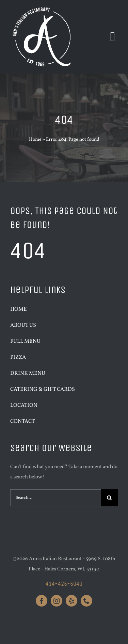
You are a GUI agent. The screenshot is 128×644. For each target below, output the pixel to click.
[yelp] (71, 601)
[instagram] (57, 601)
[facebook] (42, 601)
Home (35, 140)
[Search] (109, 498)
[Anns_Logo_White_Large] (43, 8)
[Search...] (55, 498)
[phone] (86, 601)
